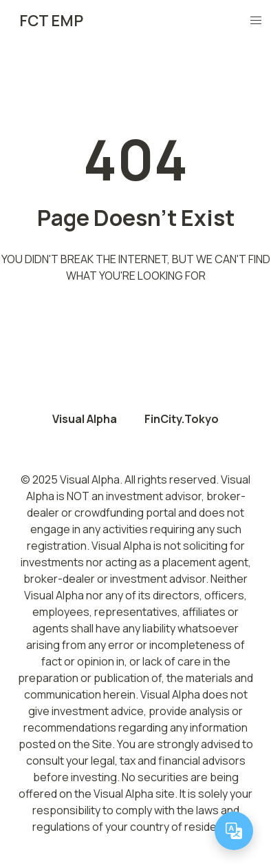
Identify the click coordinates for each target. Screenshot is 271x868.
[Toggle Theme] (224, 21)
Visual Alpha (85, 419)
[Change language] (234, 831)
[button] (256, 21)
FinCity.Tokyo (182, 419)
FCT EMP (51, 21)
